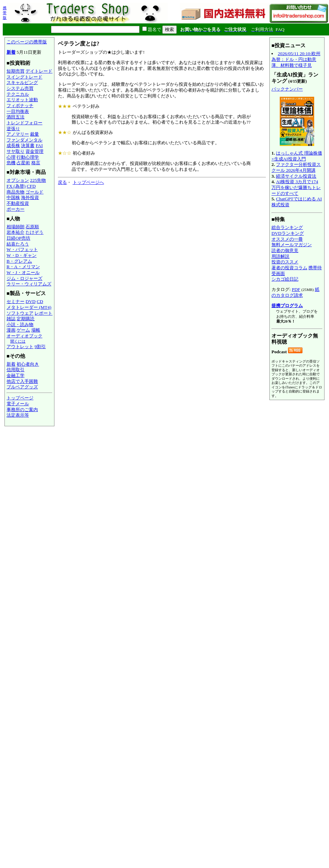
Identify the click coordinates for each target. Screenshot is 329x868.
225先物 (38, 180)
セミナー (16, 301)
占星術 (23, 163)
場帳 (36, 330)
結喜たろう (18, 244)
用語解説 (280, 256)
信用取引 (16, 370)
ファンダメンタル (24, 140)
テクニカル (18, 94)
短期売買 (16, 71)
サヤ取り (16, 151)
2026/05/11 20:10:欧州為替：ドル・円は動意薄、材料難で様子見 (296, 59)
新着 (11, 52)
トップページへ (88, 182)
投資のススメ (285, 262)
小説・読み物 (20, 325)
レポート (43, 313)
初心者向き (28, 364)
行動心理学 (28, 157)
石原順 (32, 227)
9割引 (40, 347)
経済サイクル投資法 (296, 176)
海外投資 (30, 197)
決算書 (28, 145)
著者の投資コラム (289, 268)
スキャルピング (22, 82)
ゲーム (23, 330)
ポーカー (16, 209)
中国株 (13, 197)
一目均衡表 (18, 111)
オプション (18, 180)
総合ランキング (287, 227)
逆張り (13, 129)
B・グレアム (19, 261)
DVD (30, 301)
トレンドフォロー (24, 123)
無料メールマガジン (292, 245)
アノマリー (18, 134)
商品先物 (16, 192)
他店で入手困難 (22, 381)
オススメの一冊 (287, 239)
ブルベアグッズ (22, 387)
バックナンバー (287, 89)
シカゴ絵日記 (285, 279)
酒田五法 (16, 117)
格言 (36, 163)
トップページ (20, 398)
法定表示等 (18, 415)
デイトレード (39, 71)
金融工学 (16, 375)
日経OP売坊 (18, 238)
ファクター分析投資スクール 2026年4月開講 (296, 167)
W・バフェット (22, 249)
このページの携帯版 (27, 42)
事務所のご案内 (22, 410)
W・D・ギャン (22, 255)
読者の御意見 (285, 250)
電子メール (18, 404)
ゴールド (34, 192)
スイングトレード (24, 77)
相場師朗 (16, 227)
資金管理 (34, 151)
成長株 (13, 145)
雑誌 (11, 319)
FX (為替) (16, 186)
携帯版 (5, 13)
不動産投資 (18, 203)
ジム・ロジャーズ (24, 278)
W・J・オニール (23, 273)
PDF (296, 289)
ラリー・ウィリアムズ (29, 284)
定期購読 (25, 319)
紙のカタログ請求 (295, 292)
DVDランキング (288, 233)
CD (40, 301)
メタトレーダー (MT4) (29, 307)
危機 (11, 163)
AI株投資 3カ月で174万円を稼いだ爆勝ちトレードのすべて (296, 187)
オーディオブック (24, 336)
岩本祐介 (16, 232)
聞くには (18, 341)
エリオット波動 (22, 100)
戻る (62, 182)
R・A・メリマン (23, 267)
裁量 (34, 134)
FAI (39, 145)
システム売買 (20, 88)
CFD (31, 186)
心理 (11, 157)
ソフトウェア (20, 313)
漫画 (11, 330)
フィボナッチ (20, 106)
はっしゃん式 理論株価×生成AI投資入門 (297, 156)
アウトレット (20, 347)
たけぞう (34, 232)
